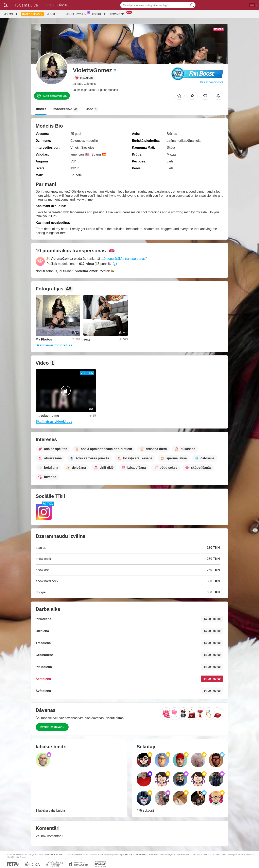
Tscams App (119, 14)
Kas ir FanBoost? (212, 82)
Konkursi (99, 14)
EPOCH (128, 854)
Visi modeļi (11, 14)
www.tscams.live (53, 854)
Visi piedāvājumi (77, 14)
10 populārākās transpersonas (124, 259)
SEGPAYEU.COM (144, 854)
